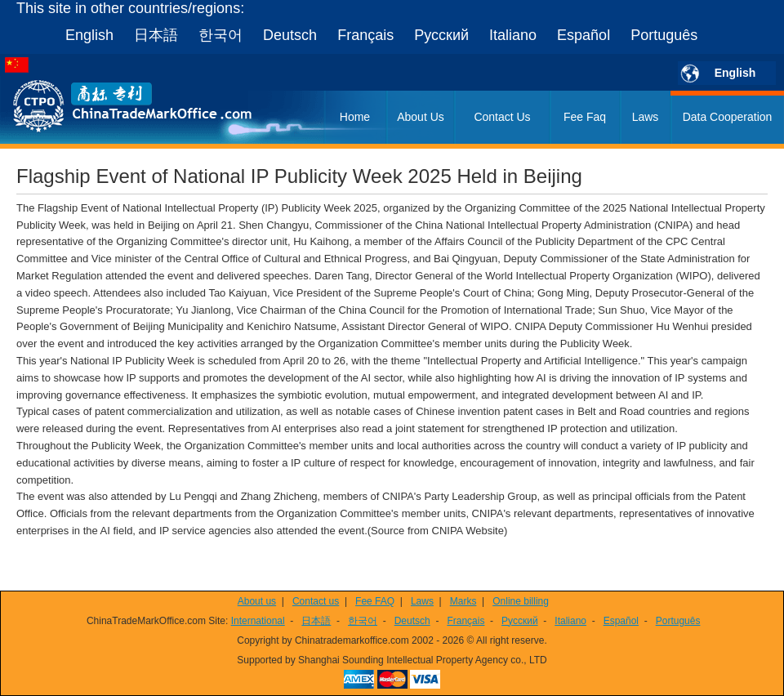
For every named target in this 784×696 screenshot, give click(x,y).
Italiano (513, 35)
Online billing (521, 601)
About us (257, 601)
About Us (421, 117)
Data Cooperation (728, 117)
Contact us (316, 601)
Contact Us (502, 117)
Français (365, 35)
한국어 (220, 35)
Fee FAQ (375, 601)
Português (664, 35)
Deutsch (290, 35)
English (89, 35)
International (258, 621)
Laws (646, 117)
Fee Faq (585, 117)
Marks (463, 601)
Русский (441, 35)
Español (584, 35)
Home (355, 117)
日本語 (156, 35)
